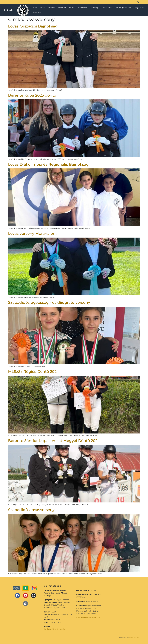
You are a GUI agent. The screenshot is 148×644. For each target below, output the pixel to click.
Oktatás (52, 8)
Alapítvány (37, 12)
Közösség (95, 8)
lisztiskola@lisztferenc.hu (55, 629)
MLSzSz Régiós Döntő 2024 (33, 372)
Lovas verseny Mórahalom (32, 233)
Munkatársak (108, 8)
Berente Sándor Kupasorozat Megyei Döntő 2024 (54, 441)
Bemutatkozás (39, 8)
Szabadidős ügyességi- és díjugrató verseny (49, 302)
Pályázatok (140, 8)
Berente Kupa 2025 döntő (32, 95)
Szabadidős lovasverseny (31, 510)
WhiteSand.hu (134, 638)
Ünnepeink (83, 8)
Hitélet (73, 8)
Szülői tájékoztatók (124, 8)
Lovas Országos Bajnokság (33, 26)
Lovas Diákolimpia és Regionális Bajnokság (48, 164)
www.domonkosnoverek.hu (88, 618)
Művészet (62, 8)
